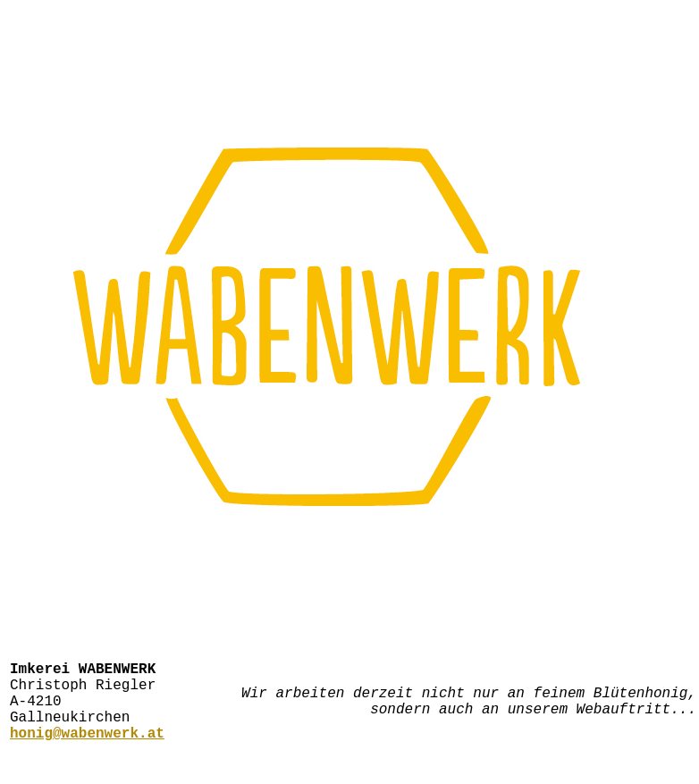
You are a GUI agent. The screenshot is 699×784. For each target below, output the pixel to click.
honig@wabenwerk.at (87, 750)
